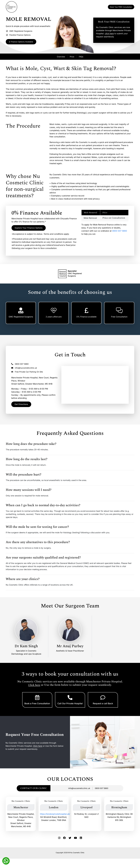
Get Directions (22, 406)
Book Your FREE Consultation (121, 7)
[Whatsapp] (6, 861)
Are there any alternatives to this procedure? (38, 544)
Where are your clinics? (23, 581)
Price (72, 57)
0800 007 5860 (120, 232)
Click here (34, 687)
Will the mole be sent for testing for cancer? (37, 529)
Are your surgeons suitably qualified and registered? (43, 559)
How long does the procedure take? (31, 446)
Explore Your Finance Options (31, 229)
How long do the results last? (27, 461)
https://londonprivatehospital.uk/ (55, 821)
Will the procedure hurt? (23, 476)
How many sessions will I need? (29, 492)
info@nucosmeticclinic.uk (24, 369)
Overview (61, 57)
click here (109, 34)
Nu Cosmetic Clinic (77, 860)
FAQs (81, 57)
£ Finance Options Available (24, 42)
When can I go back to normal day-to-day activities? (43, 507)
